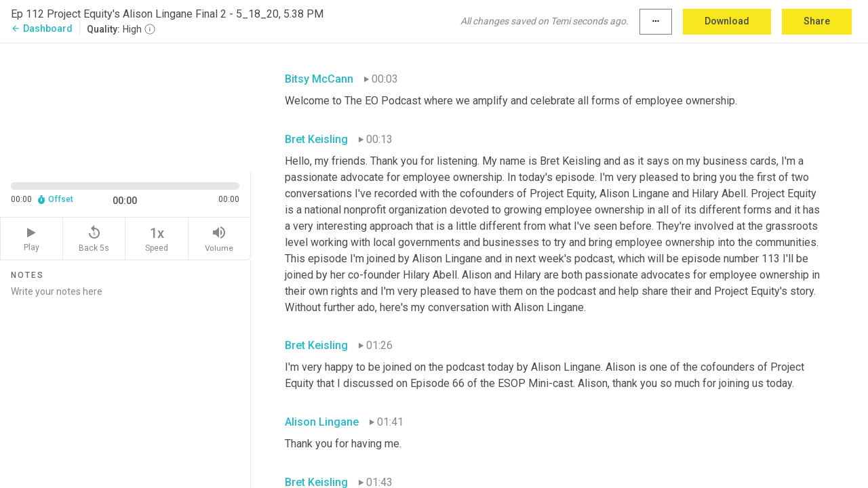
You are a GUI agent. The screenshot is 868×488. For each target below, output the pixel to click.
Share (817, 21)
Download (727, 21)
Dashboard (42, 28)
